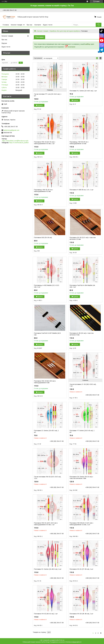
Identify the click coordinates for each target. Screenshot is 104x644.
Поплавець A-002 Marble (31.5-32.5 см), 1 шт (47, 286)
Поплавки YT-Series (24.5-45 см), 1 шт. (82, 431)
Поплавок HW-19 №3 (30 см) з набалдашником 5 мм (45, 382)
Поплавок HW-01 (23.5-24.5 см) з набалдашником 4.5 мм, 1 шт (46, 524)
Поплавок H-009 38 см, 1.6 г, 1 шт (81, 190)
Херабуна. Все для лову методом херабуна (65, 31)
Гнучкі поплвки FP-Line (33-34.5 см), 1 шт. (48, 95)
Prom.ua (62, 640)
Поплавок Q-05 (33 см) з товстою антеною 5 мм (82, 334)
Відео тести (6, 47)
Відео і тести (48, 25)
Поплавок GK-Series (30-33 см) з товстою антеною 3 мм (81, 478)
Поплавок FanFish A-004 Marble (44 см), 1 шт (82, 286)
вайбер (88, 44)
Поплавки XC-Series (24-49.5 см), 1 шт (48, 569)
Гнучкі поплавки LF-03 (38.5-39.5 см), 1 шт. (83, 385)
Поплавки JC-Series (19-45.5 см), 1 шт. (46, 431)
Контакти (38, 25)
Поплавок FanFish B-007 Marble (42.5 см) (47, 334)
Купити (40, 105)
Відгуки (4, 43)
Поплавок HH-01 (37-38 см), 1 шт (81, 569)
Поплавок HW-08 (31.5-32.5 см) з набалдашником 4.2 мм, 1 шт (81, 524)
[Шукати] (99, 25)
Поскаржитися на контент (57, 642)
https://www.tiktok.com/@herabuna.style (15, 141)
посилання (70, 47)
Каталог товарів (17, 25)
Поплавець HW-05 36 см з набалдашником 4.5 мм (79, 143)
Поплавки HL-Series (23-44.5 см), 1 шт (83, 91)
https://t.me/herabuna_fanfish (19, 143)
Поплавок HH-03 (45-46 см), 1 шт (81, 614)
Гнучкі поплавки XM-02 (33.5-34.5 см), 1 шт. (48, 478)
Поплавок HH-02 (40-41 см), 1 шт (46, 614)
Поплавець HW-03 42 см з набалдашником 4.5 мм (43, 191)
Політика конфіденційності (74, 642)
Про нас (29, 25)
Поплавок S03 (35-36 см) (43, 238)
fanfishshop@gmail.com (11, 130)
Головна (6, 25)
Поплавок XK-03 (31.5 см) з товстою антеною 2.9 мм (83, 238)
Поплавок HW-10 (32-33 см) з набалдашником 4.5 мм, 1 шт (45, 143)
